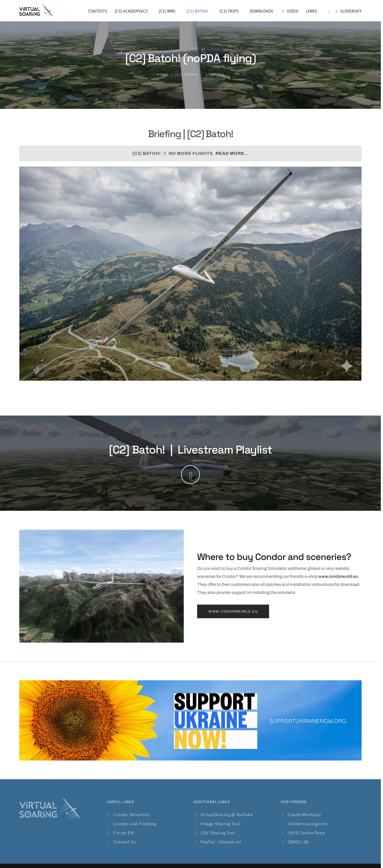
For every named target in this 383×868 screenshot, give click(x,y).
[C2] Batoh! (197, 11)
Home (162, 74)
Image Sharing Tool (220, 824)
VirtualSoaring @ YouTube (227, 815)
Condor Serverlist (131, 815)
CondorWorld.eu (304, 815)
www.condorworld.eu (338, 576)
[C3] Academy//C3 (131, 11)
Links (311, 11)
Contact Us (125, 842)
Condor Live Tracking (135, 824)
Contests (98, 11)
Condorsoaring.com (308, 824)
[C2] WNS (167, 11)
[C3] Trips (229, 11)
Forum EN (123, 833)
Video (290, 11)
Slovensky (345, 11)
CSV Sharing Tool (218, 833)
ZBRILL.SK (298, 842)
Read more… (232, 153)
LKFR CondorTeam (307, 833)
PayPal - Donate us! (221, 842)
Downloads (262, 11)
